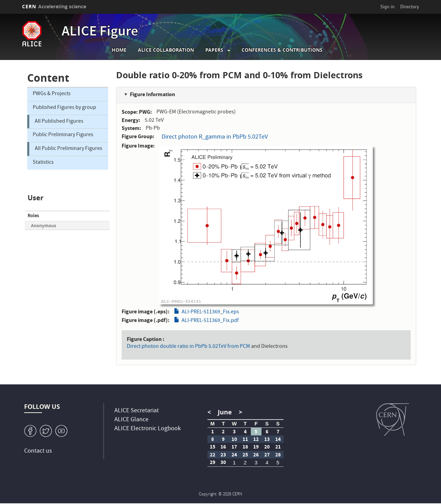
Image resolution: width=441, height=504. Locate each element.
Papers (214, 50)
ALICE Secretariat (137, 411)
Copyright (208, 495)
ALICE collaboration (166, 50)
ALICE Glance (131, 420)
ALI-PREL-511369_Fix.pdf (210, 321)
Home (119, 50)
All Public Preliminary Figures (69, 149)
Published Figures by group (64, 108)
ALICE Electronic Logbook (148, 429)
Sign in (388, 7)
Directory (410, 7)
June (225, 412)
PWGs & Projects (52, 94)
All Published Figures (59, 122)
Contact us (38, 451)
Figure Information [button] (152, 94)
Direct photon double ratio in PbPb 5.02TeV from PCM (188, 347)
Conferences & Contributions (282, 50)
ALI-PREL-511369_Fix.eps (210, 312)
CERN (54, 6)
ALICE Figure (100, 32)
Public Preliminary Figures (63, 135)
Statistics (43, 163)
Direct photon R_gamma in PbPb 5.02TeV (215, 137)
